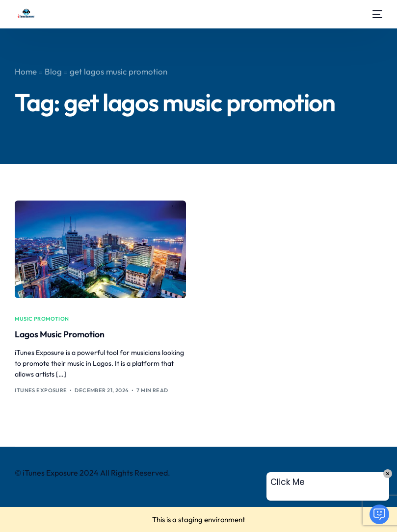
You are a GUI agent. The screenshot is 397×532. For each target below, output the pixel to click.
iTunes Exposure (41, 390)
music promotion (42, 319)
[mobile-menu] (375, 14)
